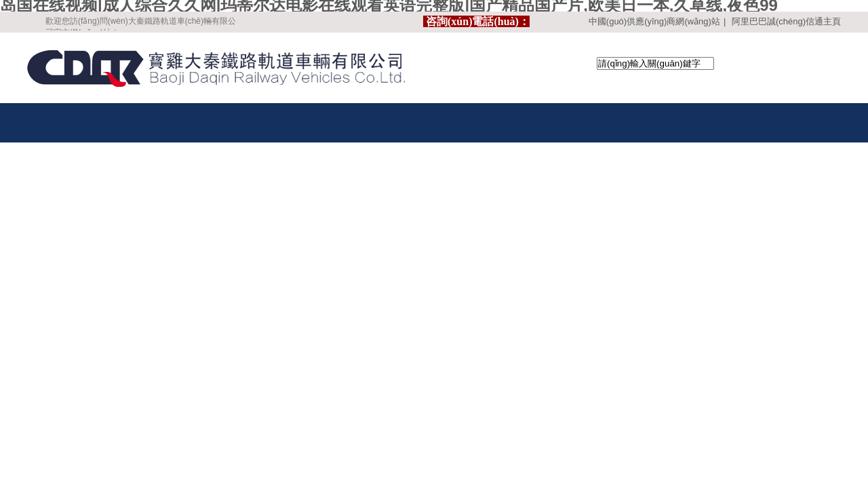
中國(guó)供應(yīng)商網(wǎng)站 (654, 21)
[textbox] (655, 63)
